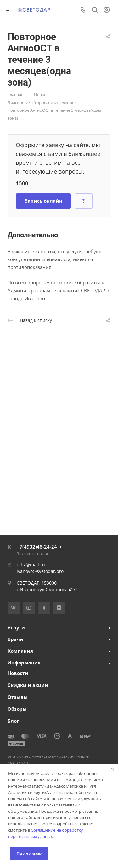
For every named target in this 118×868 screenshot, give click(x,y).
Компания (20, 651)
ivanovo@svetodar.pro (40, 571)
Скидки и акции (28, 685)
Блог (13, 721)
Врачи (15, 639)
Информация (24, 663)
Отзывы (18, 697)
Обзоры (17, 709)
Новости (18, 673)
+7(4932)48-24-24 (37, 547)
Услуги (16, 627)
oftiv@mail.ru (31, 565)
